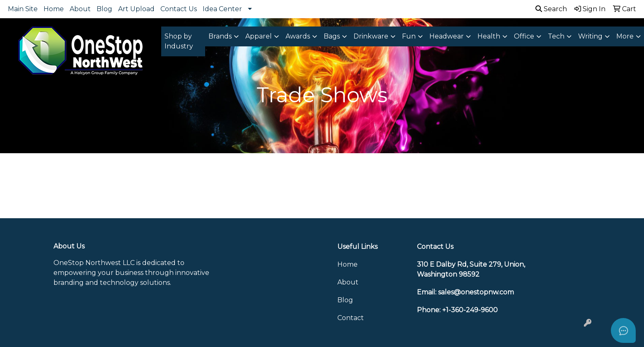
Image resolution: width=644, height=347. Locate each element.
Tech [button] (556, 36)
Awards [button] (298, 36)
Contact (351, 318)
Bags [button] (332, 36)
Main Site (23, 9)
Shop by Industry (179, 41)
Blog (104, 9)
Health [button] (489, 36)
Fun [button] (409, 36)
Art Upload (136, 9)
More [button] (625, 36)
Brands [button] (220, 36)
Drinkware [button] (371, 36)
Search (551, 9)
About (80, 9)
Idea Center (222, 9)
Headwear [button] (447, 36)
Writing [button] (590, 36)
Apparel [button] (259, 36)
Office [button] (524, 36)
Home (54, 9)
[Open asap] (623, 330)
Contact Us (179, 9)
